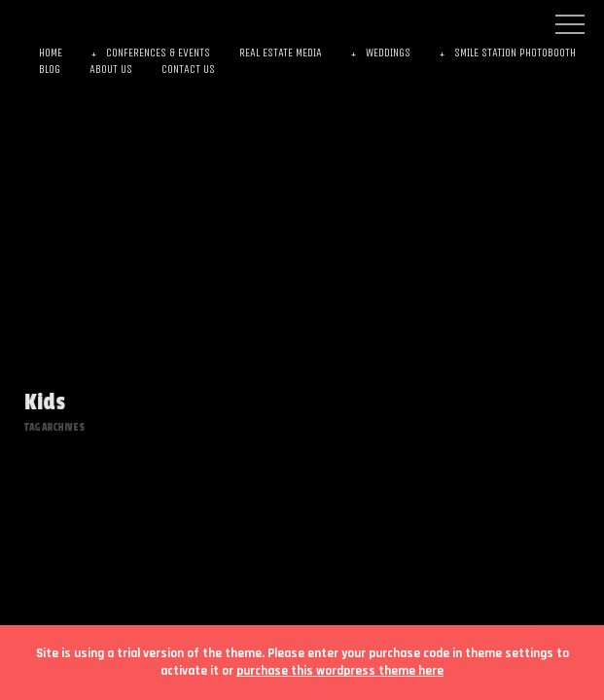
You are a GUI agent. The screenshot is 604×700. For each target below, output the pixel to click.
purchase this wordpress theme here (340, 671)
